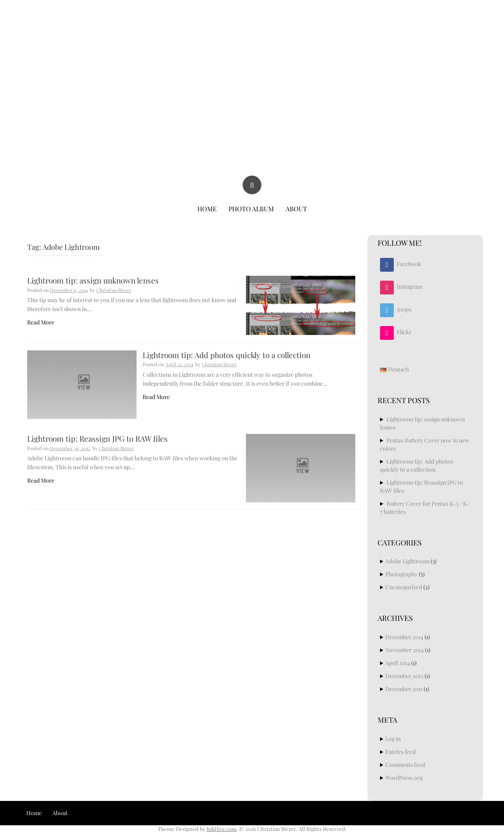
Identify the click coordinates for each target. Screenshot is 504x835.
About (296, 209)
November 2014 (405, 650)
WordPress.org (404, 778)
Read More (41, 322)
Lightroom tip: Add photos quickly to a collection (226, 355)
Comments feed (405, 765)
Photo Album (251, 209)
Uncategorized (404, 587)
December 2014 (404, 637)
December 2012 (404, 676)
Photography (401, 574)
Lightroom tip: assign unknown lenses (93, 280)
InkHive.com (222, 829)
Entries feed (400, 752)
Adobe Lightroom (407, 561)
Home (207, 209)
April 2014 (398, 663)
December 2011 (404, 689)
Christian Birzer (253, 28)
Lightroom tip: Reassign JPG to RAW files (97, 438)
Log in (393, 739)
